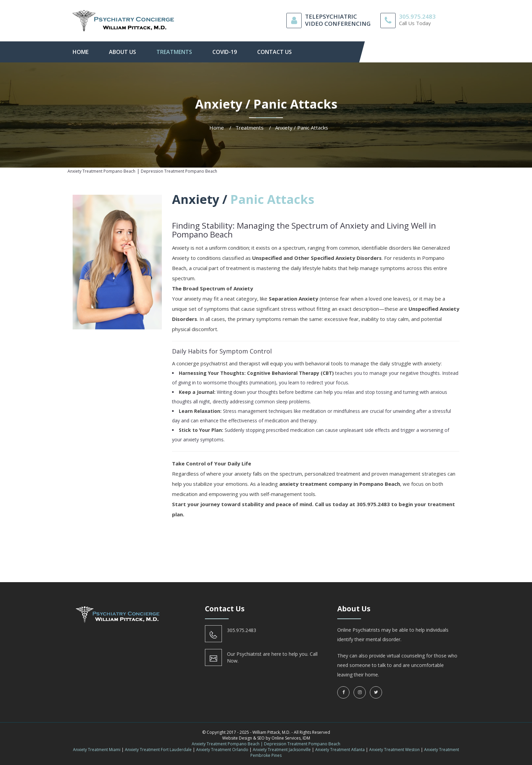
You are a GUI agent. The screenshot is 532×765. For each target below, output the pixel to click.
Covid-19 (225, 52)
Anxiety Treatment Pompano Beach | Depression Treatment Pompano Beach (266, 744)
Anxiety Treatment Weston (394, 750)
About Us (122, 52)
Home (81, 52)
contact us (274, 52)
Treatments (174, 52)
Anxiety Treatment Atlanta (340, 750)
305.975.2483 (417, 16)
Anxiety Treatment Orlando (222, 750)
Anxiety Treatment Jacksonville (282, 750)
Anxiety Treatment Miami (97, 750)
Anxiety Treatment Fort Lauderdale (158, 750)
